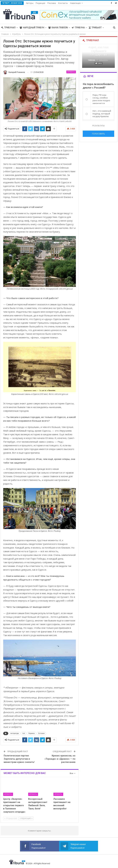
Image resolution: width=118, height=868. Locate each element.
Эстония (41, 733)
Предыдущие (11, 818)
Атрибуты (71, 72)
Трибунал (8, 28)
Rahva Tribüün (58, 28)
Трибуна (78, 28)
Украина (32, 733)
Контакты (63, 3)
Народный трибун (32, 28)
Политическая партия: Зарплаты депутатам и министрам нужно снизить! (19, 759)
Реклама (52, 3)
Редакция (40, 3)
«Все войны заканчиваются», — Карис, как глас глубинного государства (98, 47)
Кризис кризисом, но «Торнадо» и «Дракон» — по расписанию (60, 759)
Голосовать (98, 134)
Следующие (26, 818)
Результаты (98, 126)
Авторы (30, 3)
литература (15, 733)
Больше (75, 3)
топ (24, 733)
